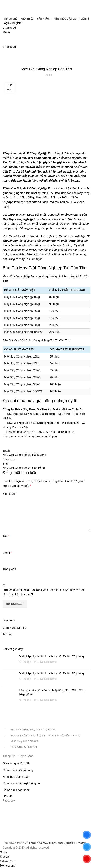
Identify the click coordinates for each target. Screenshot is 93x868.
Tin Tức (47, 60)
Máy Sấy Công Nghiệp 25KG (22, 370)
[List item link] (46, 740)
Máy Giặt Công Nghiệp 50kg (22, 325)
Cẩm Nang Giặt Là (14, 628)
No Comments (48, 662)
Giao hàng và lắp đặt (16, 763)
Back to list (9, 459)
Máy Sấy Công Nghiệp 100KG (23, 391)
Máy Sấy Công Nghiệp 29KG (22, 377)
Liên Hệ (8, 797)
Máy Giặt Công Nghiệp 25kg (22, 311)
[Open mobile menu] (6, 32)
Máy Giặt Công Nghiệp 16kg (22, 297)
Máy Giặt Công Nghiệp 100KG (23, 332)
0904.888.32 (66, 432)
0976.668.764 (46, 432)
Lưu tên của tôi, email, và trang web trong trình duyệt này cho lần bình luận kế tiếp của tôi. (44, 592)
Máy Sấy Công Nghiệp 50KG (22, 384)
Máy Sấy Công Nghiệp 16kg (22, 357)
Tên (6, 536)
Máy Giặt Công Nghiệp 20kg (22, 304)
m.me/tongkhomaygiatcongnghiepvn (34, 436)
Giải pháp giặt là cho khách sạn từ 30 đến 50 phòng (51, 673)
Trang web (9, 569)
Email (7, 553)
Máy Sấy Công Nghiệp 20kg (22, 363)
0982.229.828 (26, 432)
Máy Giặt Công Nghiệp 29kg (22, 318)
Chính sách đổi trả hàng (18, 770)
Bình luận (10, 494)
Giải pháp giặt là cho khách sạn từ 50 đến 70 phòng (51, 657)
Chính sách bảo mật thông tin (21, 783)
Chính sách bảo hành (16, 790)
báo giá (61, 254)
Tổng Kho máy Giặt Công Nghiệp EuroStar (31, 153)
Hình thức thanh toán (16, 777)
